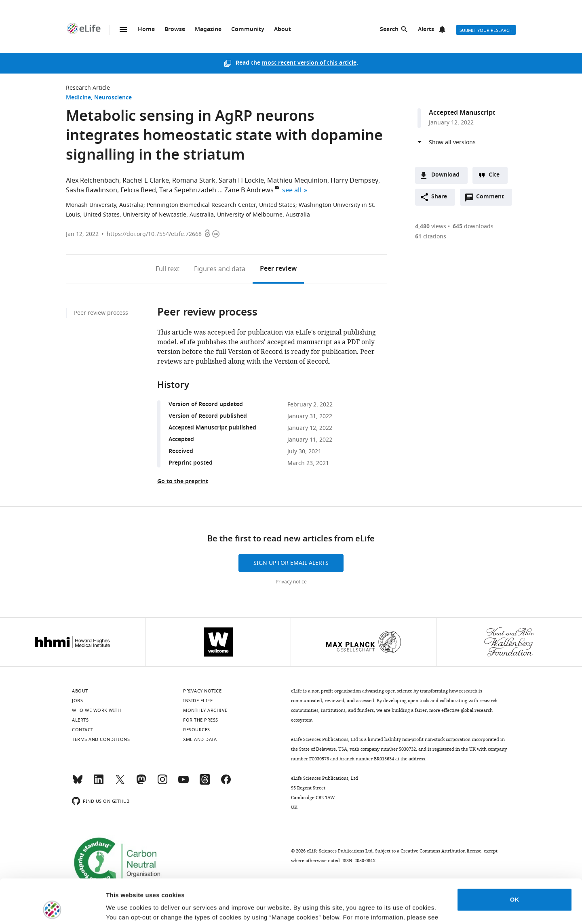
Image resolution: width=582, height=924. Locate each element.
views (431, 226)
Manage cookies (130, 908)
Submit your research (486, 30)
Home (146, 30)
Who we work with (96, 710)
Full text (168, 269)
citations (431, 237)
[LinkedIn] (99, 783)
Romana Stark (194, 181)
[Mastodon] (141, 783)
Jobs (77, 701)
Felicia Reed (138, 190)
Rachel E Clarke (146, 181)
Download (445, 175)
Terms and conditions (101, 739)
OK (515, 858)
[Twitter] (120, 783)
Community (248, 30)
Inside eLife (198, 701)
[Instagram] (162, 783)
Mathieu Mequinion (297, 181)
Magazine (208, 30)
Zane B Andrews (249, 190)
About (283, 30)
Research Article (88, 88)
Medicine (78, 98)
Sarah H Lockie (241, 181)
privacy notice (139, 886)
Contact (83, 730)
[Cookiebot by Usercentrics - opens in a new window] (52, 908)
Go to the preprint (183, 482)
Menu (123, 29)
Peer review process (101, 313)
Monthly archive (205, 710)
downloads (473, 226)
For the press (201, 720)
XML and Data (200, 739)
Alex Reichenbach (93, 181)
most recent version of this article (309, 63)
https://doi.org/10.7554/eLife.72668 (154, 234)
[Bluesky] (78, 783)
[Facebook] (226, 783)
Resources (197, 730)
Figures (220, 269)
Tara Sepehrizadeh (188, 190)
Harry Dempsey (354, 181)
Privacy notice (291, 582)
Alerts (426, 30)
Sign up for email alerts (291, 563)
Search (389, 30)
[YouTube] (183, 783)
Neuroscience (113, 98)
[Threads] (205, 783)
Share (439, 197)
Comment (493, 199)
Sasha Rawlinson (92, 190)
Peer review (278, 269)
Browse (175, 30)
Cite (494, 175)
